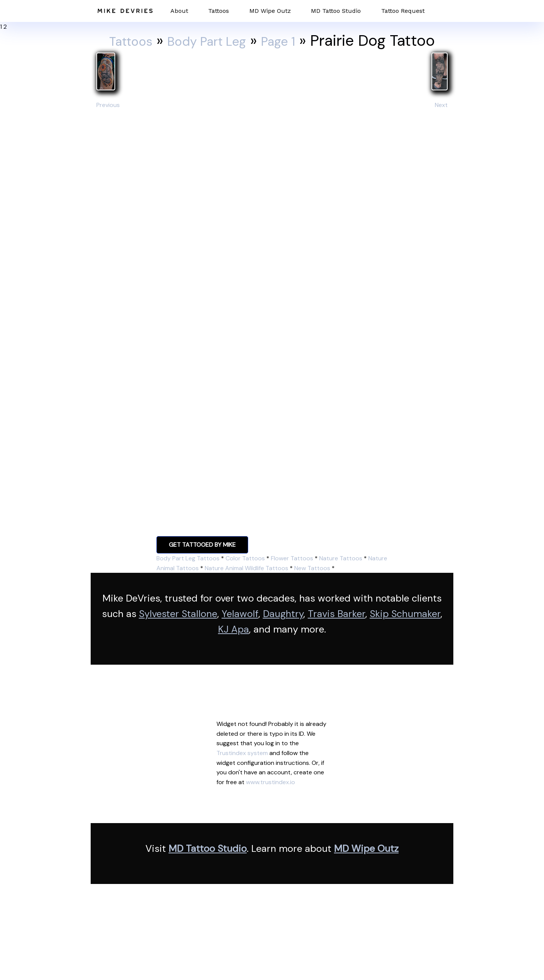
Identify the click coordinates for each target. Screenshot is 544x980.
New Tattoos (312, 568)
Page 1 (292, 40)
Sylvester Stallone (178, 614)
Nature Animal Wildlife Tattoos (246, 568)
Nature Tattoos (341, 558)
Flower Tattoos (292, 558)
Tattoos (219, 11)
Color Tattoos (245, 558)
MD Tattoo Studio (336, 11)
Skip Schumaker (405, 614)
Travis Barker (337, 614)
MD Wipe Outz (270, 11)
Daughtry (283, 614)
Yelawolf (240, 614)
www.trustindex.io (270, 782)
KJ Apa (233, 629)
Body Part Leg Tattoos (188, 558)
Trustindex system (242, 753)
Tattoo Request (403, 11)
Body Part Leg (207, 40)
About (179, 11)
